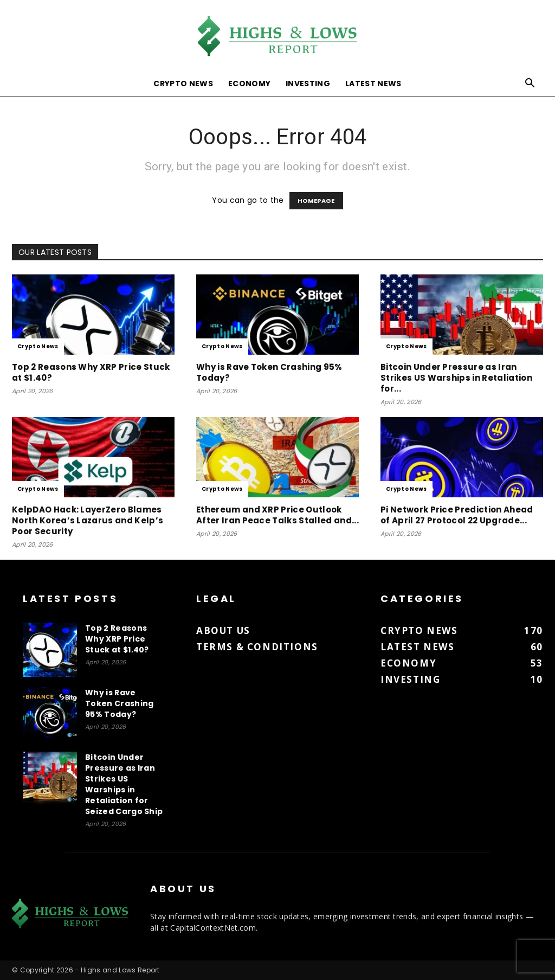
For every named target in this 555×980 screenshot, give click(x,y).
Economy (249, 84)
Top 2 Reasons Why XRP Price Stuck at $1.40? (91, 372)
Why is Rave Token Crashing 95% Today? (269, 372)
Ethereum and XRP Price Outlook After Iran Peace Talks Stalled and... (277, 515)
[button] (530, 84)
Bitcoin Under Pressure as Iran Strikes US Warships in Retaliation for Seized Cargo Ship (124, 784)
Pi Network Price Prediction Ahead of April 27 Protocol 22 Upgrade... (457, 515)
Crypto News (183, 84)
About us (223, 630)
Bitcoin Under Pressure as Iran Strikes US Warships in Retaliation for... (456, 378)
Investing (308, 84)
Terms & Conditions (257, 647)
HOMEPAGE (316, 201)
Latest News (373, 84)
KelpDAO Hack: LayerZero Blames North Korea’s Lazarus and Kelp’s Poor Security (88, 520)
